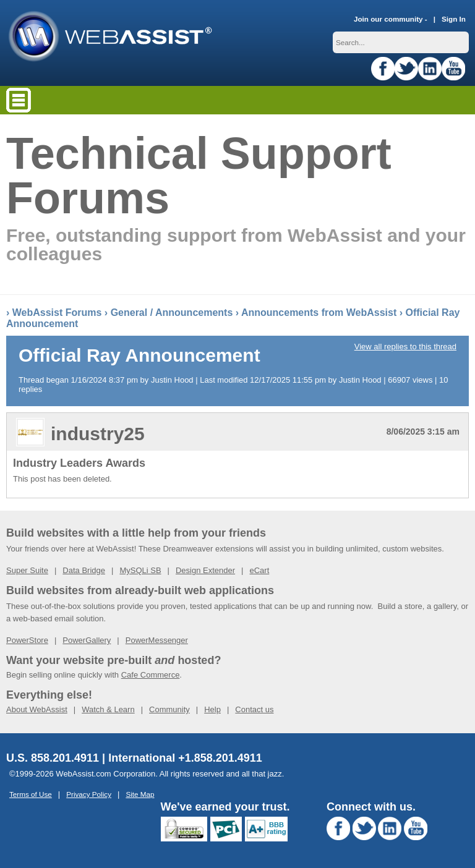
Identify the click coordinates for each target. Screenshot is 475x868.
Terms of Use (31, 794)
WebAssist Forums (57, 313)
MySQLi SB (140, 570)
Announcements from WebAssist (319, 313)
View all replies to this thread (405, 347)
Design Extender (205, 570)
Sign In (454, 19)
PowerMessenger (157, 640)
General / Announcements (172, 313)
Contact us (254, 709)
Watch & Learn (108, 709)
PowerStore (27, 640)
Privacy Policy (89, 794)
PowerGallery (87, 640)
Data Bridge (84, 570)
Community (169, 709)
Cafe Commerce (151, 675)
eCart (259, 570)
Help (212, 709)
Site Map (140, 794)
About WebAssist (37, 709)
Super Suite (27, 570)
